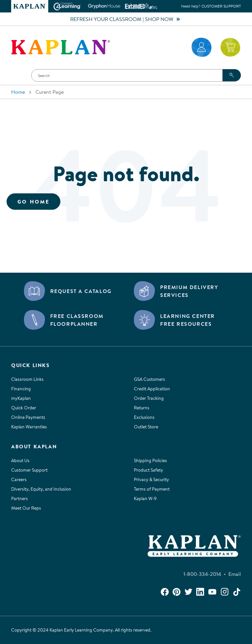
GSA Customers (149, 379)
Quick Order (24, 408)
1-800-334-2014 (204, 574)
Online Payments (28, 417)
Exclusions (144, 417)
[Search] (136, 75)
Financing (21, 389)
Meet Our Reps (26, 508)
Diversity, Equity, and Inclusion (41, 489)
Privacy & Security (151, 479)
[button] (18, 75)
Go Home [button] (33, 202)
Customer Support (221, 6)
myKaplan (21, 398)
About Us (20, 460)
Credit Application (152, 389)
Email (235, 574)
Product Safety (148, 470)
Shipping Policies (150, 460)
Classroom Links (27, 379)
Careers (19, 479)
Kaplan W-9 (145, 498)
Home (18, 92)
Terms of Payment (152, 489)
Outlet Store (146, 427)
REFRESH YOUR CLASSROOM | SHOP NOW (126, 19)
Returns (142, 408)
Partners (20, 498)
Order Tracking (149, 398)
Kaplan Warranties (29, 427)
